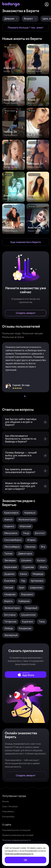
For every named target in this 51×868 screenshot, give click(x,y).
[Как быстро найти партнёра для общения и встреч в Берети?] (26, 422)
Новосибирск (8, 811)
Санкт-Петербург (10, 806)
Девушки (11, 19)
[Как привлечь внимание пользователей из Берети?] (26, 471)
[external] (26, 675)
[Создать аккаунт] (26, 313)
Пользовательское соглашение (16, 830)
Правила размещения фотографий (18, 835)
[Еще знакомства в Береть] (26, 242)
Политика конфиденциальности (16, 840)
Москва (5, 801)
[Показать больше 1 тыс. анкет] (25, 27)
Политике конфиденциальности (19, 854)
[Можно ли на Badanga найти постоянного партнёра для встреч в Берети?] (26, 486)
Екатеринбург (8, 817)
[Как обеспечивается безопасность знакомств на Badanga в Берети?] (26, 439)
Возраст (30, 19)
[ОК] (25, 860)
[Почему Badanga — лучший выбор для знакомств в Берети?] (26, 456)
